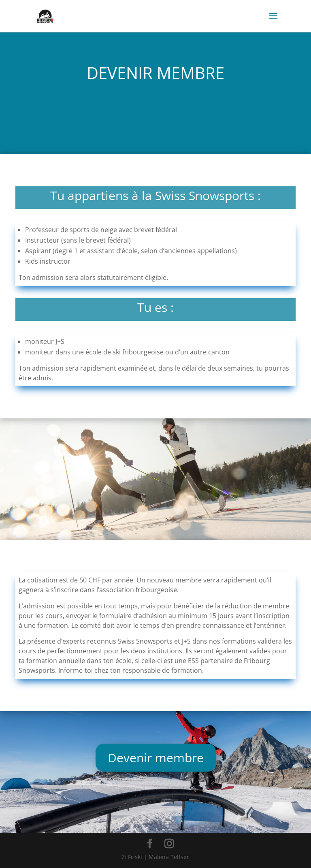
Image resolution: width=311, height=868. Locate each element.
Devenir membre (156, 758)
